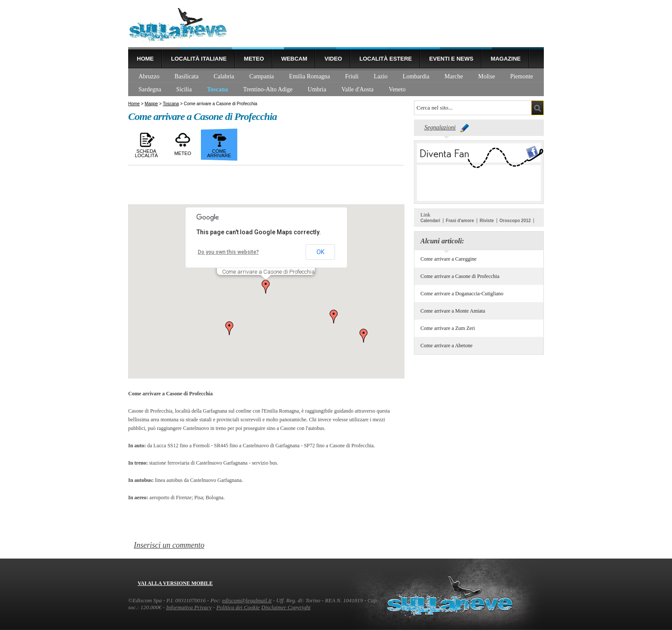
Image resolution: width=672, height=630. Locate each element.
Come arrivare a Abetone (446, 346)
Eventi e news (451, 59)
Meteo (254, 59)
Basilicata (186, 76)
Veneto (397, 89)
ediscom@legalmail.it (247, 600)
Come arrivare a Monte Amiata (453, 311)
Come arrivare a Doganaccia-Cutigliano (462, 294)
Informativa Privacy (189, 607)
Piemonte (522, 76)
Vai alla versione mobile (175, 583)
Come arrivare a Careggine (449, 259)
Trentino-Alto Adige (268, 89)
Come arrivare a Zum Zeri (448, 328)
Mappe (151, 104)
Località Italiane (199, 59)
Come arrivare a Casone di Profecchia (460, 276)
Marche (454, 76)
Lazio (381, 76)
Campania (262, 76)
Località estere (386, 59)
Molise (486, 76)
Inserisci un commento (169, 545)
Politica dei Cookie (238, 607)
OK (320, 252)
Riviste (487, 221)
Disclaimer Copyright (286, 607)
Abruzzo (149, 76)
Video (333, 59)
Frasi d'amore (460, 221)
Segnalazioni (440, 128)
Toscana (218, 89)
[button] (266, 287)
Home (145, 59)
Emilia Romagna (310, 76)
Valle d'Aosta (357, 89)
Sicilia (184, 89)
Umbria (317, 89)
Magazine (506, 59)
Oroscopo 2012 (515, 221)
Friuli (352, 76)
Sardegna (150, 89)
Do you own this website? (228, 252)
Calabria (224, 76)
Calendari (430, 221)
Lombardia (416, 76)
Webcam (294, 59)
